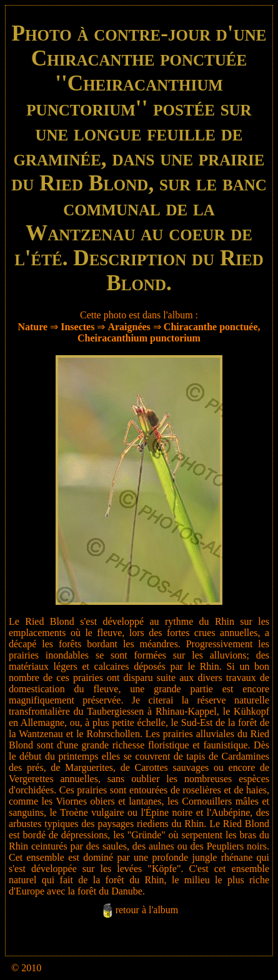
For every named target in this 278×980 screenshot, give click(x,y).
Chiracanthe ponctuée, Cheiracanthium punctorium (169, 332)
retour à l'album (147, 910)
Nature (32, 327)
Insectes (77, 327)
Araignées (129, 327)
